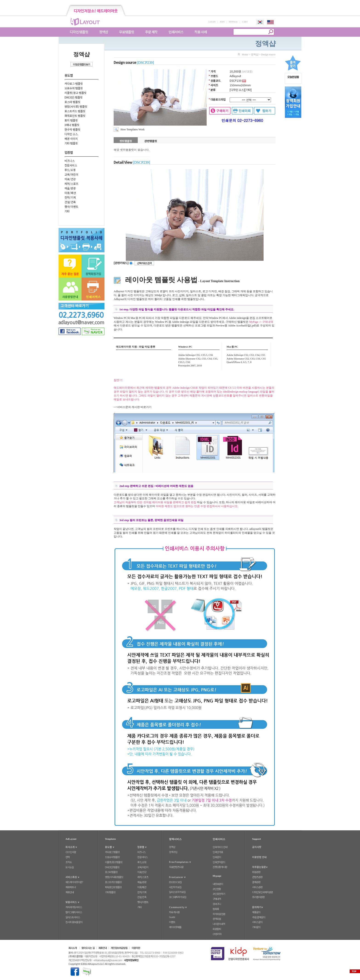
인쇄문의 (217, 857)
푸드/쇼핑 (70, 170)
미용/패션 (70, 193)
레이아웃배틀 (175, 927)
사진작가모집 (175, 887)
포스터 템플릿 (72, 102)
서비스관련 (257, 887)
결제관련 (256, 882)
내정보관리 (218, 884)
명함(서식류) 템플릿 (76, 106)
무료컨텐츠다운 (176, 867)
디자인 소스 (71, 134)
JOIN (222, 22)
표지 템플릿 (71, 120)
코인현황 (217, 889)
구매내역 (217, 899)
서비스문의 (257, 922)
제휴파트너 (71, 887)
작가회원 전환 (219, 914)
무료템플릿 (127, 32)
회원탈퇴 (217, 929)
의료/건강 (70, 179)
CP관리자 (217, 934)
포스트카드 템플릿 (75, 111)
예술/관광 (70, 188)
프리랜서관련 (258, 897)
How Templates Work (132, 129)
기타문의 (256, 927)
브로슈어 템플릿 (74, 88)
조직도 (69, 862)
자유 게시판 (174, 912)
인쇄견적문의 (219, 862)
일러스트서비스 (73, 917)
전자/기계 (70, 197)
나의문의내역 (219, 924)
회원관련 (256, 872)
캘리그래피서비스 (74, 912)
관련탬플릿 (151, 141)
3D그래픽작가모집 (178, 897)
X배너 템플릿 (72, 125)
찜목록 (216, 909)
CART (245, 22)
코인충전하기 (219, 894)
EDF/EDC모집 (175, 882)
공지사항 (257, 847)
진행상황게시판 (220, 867)
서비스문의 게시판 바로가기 (134, 407)
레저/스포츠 (71, 184)
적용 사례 (201, 32)
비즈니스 (70, 161)
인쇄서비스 (176, 32)
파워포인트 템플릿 (75, 116)
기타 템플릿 (71, 143)
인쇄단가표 (218, 852)
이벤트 (172, 922)
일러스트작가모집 (177, 892)
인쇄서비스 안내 (220, 847)
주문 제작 (151, 32)
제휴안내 (70, 892)
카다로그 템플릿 (74, 83)
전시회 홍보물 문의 (74, 922)
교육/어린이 (71, 174)
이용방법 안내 (259, 857)
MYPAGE (233, 22)
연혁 (67, 857)
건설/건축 (70, 202)
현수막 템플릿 (72, 129)
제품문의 (256, 912)
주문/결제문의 (259, 917)
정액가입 (173, 852)
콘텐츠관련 (257, 877)
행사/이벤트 (71, 206)
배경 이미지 (71, 139)
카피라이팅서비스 (74, 907)
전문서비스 (71, 165)
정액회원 (217, 919)
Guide (172, 917)
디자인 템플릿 (79, 32)
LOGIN (212, 22)
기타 (67, 211)
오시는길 (70, 867)
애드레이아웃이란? (74, 882)
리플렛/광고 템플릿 (76, 93)
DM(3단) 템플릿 (74, 97)
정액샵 (104, 32)
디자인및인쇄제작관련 (262, 892)
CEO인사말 (71, 852)
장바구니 (217, 904)
